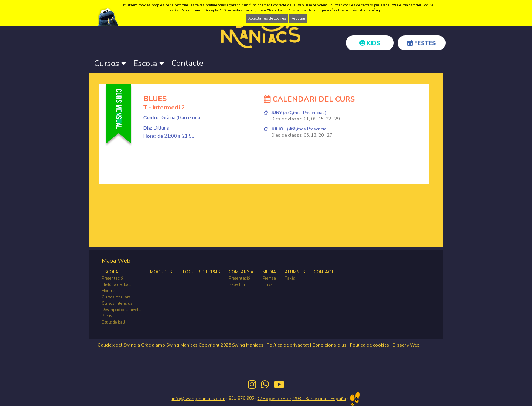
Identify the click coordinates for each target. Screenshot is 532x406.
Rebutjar (298, 18)
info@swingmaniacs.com (199, 399)
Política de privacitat (288, 345)
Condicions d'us (329, 345)
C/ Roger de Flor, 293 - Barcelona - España (302, 399)
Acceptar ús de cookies (267, 18)
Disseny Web (405, 345)
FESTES (422, 43)
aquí (380, 10)
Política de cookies (369, 345)
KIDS (370, 43)
